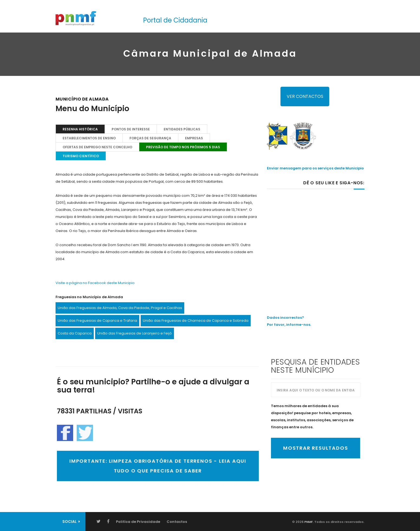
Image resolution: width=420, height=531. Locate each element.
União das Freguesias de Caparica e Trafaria (97, 321)
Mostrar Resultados (316, 448)
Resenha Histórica (80, 129)
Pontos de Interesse (131, 129)
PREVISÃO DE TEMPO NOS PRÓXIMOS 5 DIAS (183, 147)
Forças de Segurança (150, 138)
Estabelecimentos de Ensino (89, 138)
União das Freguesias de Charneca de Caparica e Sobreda (196, 321)
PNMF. (308, 522)
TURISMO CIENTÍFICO (81, 156)
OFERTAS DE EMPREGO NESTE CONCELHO (97, 147)
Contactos (177, 522)
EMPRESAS (194, 138)
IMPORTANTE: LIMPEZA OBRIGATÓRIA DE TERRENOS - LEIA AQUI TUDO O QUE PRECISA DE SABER (158, 466)
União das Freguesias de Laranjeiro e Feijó (135, 333)
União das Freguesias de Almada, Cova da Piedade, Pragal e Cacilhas (120, 308)
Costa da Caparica (75, 333)
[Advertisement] (316, 240)
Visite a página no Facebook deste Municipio (95, 283)
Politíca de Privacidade (138, 522)
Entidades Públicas (182, 129)
